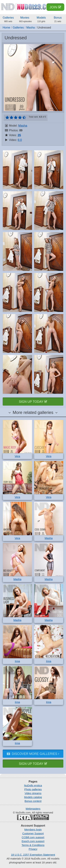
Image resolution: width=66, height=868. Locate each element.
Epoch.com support (33, 841)
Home (6, 28)
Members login (33, 829)
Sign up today (33, 402)
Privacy (33, 849)
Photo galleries (33, 789)
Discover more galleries (33, 754)
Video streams (33, 793)
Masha (31, 28)
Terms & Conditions (33, 845)
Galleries (8, 20)
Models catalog (33, 797)
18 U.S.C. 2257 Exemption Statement (33, 855)
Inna (17, 661)
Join (55, 7)
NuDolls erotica (33, 785)
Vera (17, 456)
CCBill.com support (33, 837)
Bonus (58, 20)
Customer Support (33, 833)
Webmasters (33, 809)
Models (41, 20)
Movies (25, 20)
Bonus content (33, 801)
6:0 (20, 140)
